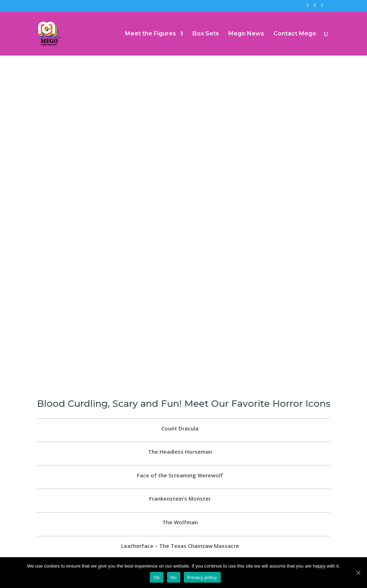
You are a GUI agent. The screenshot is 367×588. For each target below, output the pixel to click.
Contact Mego (295, 34)
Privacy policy (202, 577)
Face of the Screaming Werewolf (180, 460)
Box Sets (206, 34)
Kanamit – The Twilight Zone (180, 554)
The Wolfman (180, 507)
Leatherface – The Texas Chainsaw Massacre (180, 530)
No (174, 577)
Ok (156, 577)
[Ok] (358, 573)
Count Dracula (180, 413)
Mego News (246, 34)
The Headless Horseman (180, 437)
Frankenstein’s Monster (180, 483)
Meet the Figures (151, 34)
